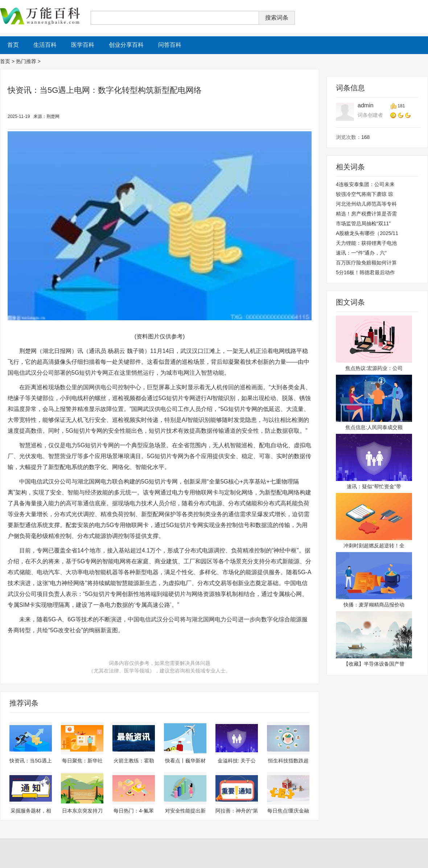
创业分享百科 (126, 45)
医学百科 (83, 45)
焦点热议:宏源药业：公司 (374, 368)
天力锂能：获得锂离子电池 (366, 243)
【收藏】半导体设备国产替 (374, 664)
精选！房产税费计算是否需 (366, 214)
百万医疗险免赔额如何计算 (366, 263)
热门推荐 (26, 61)
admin (366, 105)
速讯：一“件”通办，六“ (361, 253)
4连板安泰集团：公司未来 (365, 184)
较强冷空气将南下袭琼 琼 (365, 194)
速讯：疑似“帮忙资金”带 (374, 486)
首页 (5, 61)
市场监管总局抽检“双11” (363, 223)
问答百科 (170, 45)
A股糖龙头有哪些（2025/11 (367, 233)
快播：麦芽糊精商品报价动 (374, 605)
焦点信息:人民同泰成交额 (374, 427)
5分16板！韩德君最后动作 (365, 272)
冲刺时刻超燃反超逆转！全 (374, 546)
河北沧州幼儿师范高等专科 (366, 204)
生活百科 (45, 45)
